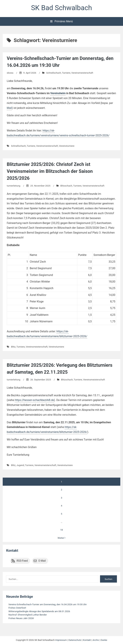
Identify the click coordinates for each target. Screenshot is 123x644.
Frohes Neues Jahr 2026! (21, 618)
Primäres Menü (62, 21)
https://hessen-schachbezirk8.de (34, 400)
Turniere (66, 73)
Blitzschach (66, 186)
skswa (10, 73)
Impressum (61, 640)
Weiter (62, 538)
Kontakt (12, 551)
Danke (104, 640)
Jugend (20, 465)
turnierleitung (14, 186)
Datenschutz (75, 640)
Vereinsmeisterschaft (82, 73)
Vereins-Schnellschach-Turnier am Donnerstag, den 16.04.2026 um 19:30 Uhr (48, 604)
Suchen (109, 579)
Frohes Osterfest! (17, 608)
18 (61, 530)
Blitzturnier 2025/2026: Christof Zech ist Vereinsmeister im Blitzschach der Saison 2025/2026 (50, 171)
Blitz (13, 347)
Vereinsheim (58, 93)
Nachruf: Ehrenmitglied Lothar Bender (28, 615)
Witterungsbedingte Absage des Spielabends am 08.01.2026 (39, 611)
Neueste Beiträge (19, 597)
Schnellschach (54, 73)
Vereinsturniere (67, 146)
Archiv (96, 640)
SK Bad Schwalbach (62, 8)
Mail (9, 108)
